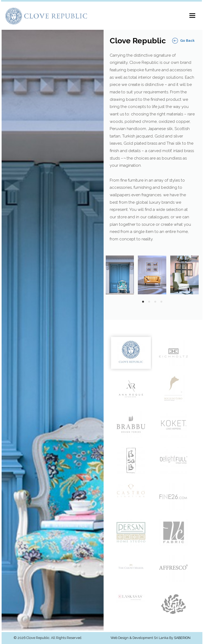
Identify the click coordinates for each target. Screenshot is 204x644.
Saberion (182, 638)
